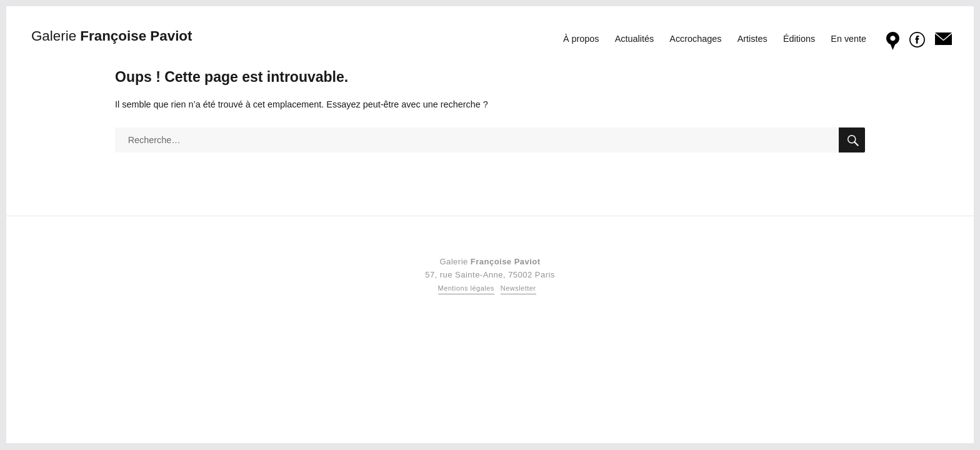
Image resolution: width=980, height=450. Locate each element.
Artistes (752, 39)
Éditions (799, 39)
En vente (848, 39)
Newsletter (518, 288)
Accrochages (695, 39)
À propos (581, 39)
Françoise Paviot (112, 36)
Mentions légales (466, 288)
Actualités (634, 39)
